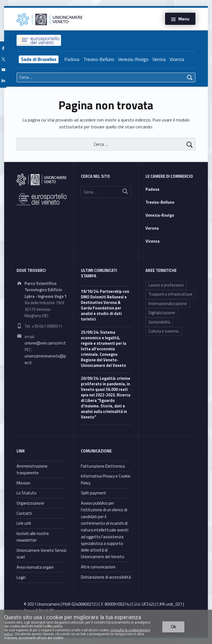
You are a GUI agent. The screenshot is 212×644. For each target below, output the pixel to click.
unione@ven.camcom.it (45, 343)
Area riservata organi (35, 567)
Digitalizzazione (162, 313)
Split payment (94, 493)
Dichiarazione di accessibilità (106, 577)
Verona (159, 59)
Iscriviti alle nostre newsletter (33, 537)
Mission (23, 483)
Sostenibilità (159, 322)
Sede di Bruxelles (39, 59)
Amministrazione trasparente (32, 469)
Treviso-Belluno (99, 59)
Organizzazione (30, 503)
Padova (72, 59)
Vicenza (177, 59)
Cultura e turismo (164, 331)
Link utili (24, 523)
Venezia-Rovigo (133, 59)
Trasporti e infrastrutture (170, 294)
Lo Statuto (26, 493)
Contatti (24, 513)
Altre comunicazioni (98, 567)
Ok (173, 627)
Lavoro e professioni (166, 285)
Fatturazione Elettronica (103, 466)
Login (21, 577)
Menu (184, 19)
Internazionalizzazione (168, 304)
